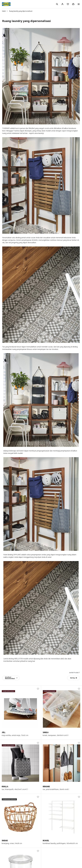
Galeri (4, 11)
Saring (74, 678)
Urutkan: (10, 678)
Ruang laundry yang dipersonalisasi (21, 11)
